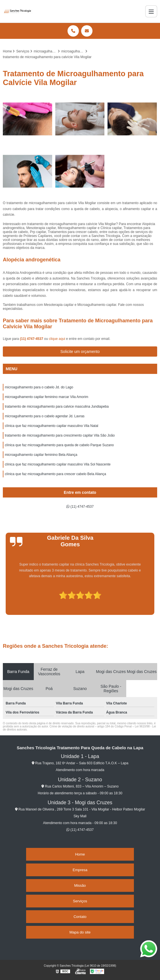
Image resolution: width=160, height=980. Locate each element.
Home (80, 854)
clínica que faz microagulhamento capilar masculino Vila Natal (51, 426)
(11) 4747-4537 (32, 339)
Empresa (80, 870)
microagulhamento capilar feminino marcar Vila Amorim (47, 397)
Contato (80, 917)
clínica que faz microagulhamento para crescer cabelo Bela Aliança (55, 474)
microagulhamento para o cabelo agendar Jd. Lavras (45, 416)
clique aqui (57, 339)
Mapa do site (80, 932)
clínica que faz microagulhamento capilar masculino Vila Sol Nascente (58, 464)
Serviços (80, 901)
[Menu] (151, 11)
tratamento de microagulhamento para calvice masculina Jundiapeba (57, 407)
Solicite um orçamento (80, 352)
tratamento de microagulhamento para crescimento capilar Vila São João (60, 435)
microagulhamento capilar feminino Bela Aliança (41, 455)
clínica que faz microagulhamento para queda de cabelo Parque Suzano (59, 445)
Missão (80, 885)
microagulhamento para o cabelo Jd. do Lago (39, 387)
